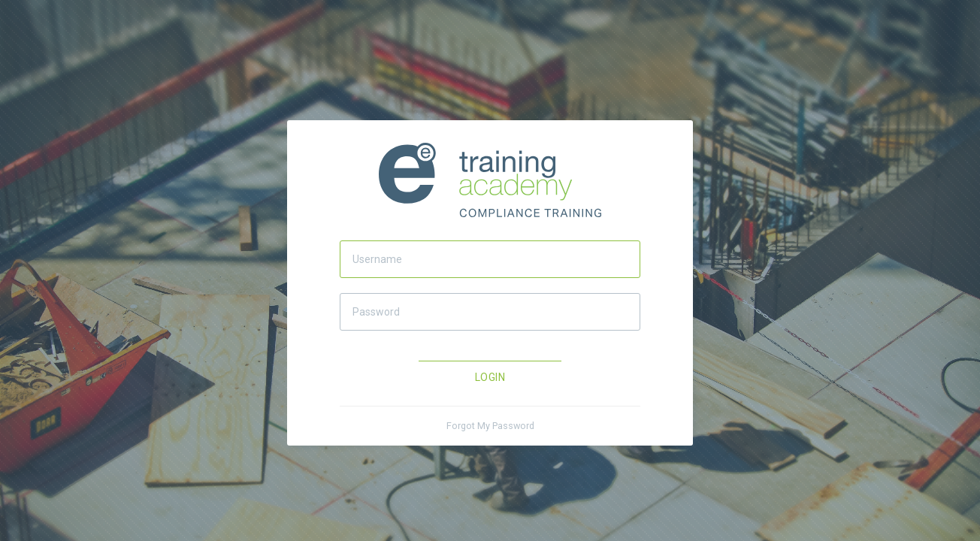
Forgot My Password (490, 426)
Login (490, 377)
